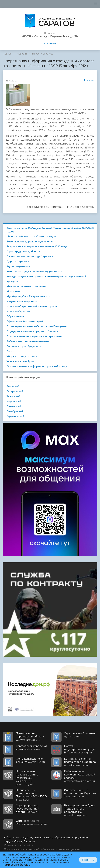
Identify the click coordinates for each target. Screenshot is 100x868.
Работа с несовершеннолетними (28, 341)
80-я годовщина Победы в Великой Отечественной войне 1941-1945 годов (50, 230)
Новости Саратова (43, 54)
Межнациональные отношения (26, 286)
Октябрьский (15, 411)
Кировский (14, 401)
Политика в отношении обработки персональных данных (43, 849)
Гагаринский (15, 391)
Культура (12, 281)
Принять (88, 860)
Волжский (13, 386)
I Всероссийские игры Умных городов (31, 236)
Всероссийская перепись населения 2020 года (37, 246)
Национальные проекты (22, 301)
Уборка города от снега (22, 356)
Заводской (13, 396)
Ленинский (14, 406)
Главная (7, 54)
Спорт (10, 351)
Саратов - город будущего (24, 346)
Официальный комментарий (25, 321)
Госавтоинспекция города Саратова (30, 256)
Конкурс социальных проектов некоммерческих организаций (46, 276)
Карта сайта (25, 845)
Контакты (10, 845)
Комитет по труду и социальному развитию (34, 272)
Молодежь (13, 291)
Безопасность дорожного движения (30, 242)
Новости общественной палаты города (32, 306)
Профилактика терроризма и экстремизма (34, 336)
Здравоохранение (18, 266)
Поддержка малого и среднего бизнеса (32, 331)
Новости (22, 54)
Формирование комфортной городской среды (37, 366)
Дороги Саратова (18, 262)
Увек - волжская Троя (20, 361)
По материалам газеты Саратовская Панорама (36, 326)
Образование (15, 316)
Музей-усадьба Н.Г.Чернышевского (29, 296)
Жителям (50, 43)
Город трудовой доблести (23, 252)
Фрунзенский (15, 416)
